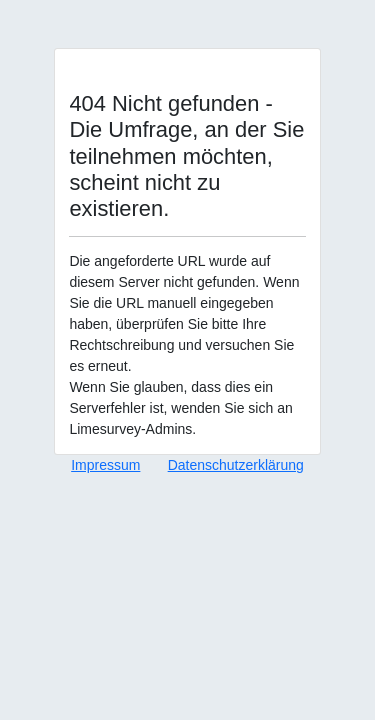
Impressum (105, 465)
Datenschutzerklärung (236, 465)
